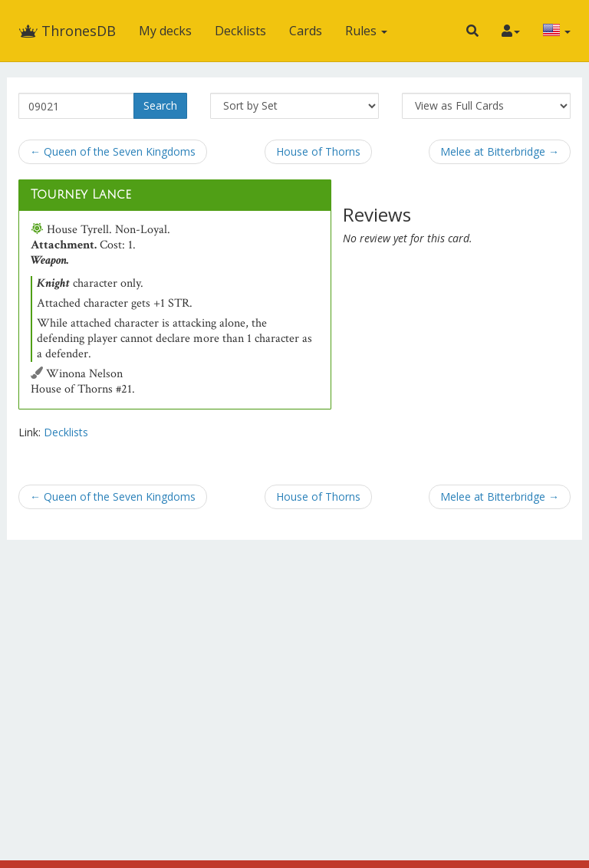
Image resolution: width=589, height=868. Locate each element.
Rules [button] (366, 31)
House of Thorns (318, 151)
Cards (306, 31)
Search (160, 105)
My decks (165, 31)
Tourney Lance (81, 195)
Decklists (240, 31)
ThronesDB (67, 31)
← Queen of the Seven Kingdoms (113, 151)
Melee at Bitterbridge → (500, 151)
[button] (472, 31)
